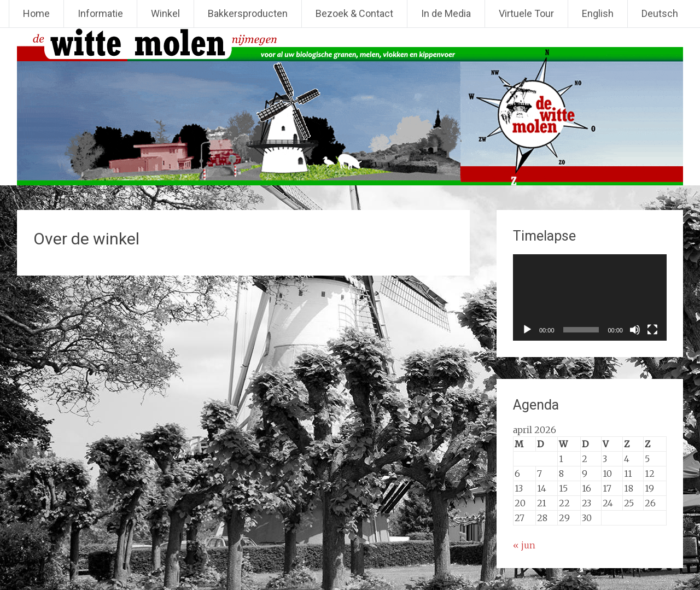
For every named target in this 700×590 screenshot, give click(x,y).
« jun (524, 545)
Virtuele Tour (526, 13)
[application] (590, 297)
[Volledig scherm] (652, 330)
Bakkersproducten (248, 13)
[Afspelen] (527, 330)
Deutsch (660, 13)
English (598, 13)
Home (36, 13)
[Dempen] (635, 330)
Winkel (165, 13)
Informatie (100, 13)
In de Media (446, 13)
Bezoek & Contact (354, 13)
